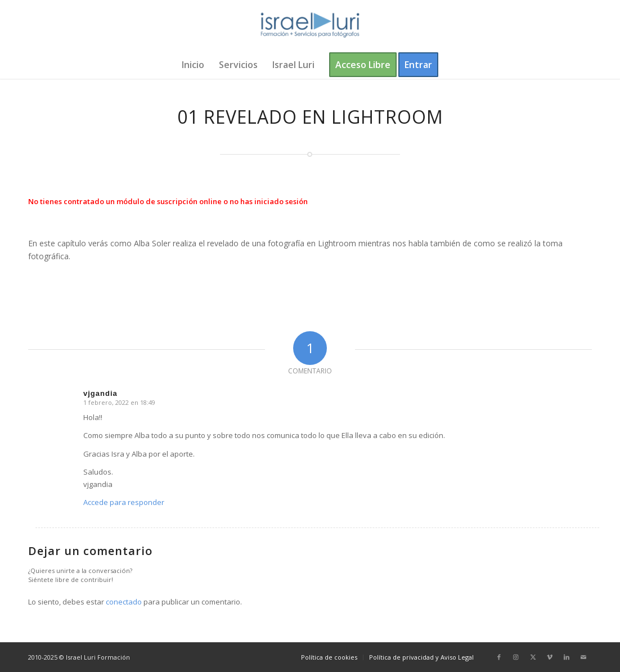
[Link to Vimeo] (550, 657)
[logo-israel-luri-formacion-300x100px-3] (310, 25)
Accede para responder (124, 502)
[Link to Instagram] (516, 657)
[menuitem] (193, 65)
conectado (124, 602)
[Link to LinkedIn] (567, 657)
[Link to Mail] (583, 657)
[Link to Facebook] (499, 657)
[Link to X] (533, 657)
